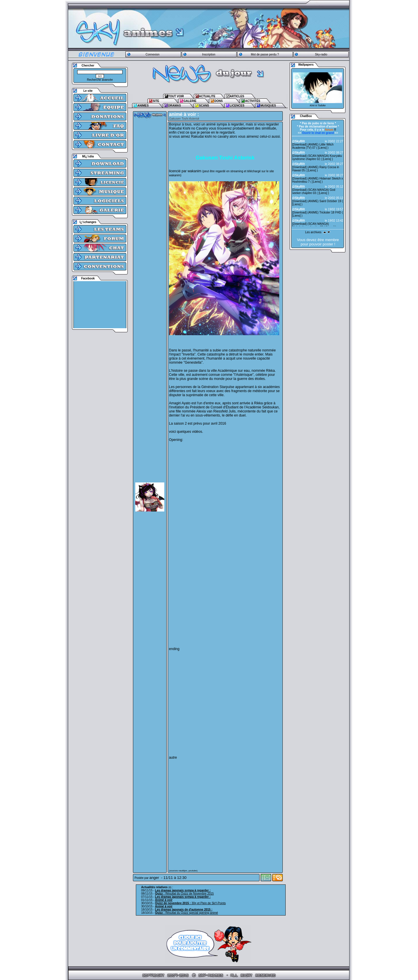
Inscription (209, 54)
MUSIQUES (268, 106)
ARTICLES (237, 96)
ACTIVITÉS (253, 101)
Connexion (152, 54)
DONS (218, 101)
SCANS (204, 106)
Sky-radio (321, 54)
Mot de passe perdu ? (265, 54)
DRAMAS (174, 106)
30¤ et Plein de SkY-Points (190, 903)
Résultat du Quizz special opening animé (187, 913)
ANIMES (143, 106)
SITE (156, 101)
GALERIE (190, 101)
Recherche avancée (100, 80)
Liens (322, 148)
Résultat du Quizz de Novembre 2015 (184, 894)
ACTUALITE (207, 96)
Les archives (313, 232)
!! (331, 130)
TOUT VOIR (176, 96)
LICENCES (237, 106)
